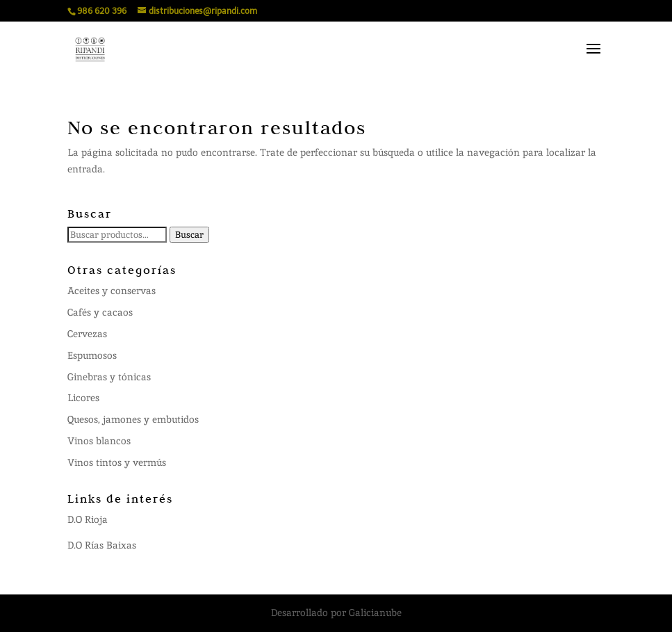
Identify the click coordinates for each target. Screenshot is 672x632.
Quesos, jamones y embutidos (133, 419)
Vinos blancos (99, 441)
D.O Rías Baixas (102, 545)
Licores (83, 398)
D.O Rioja (88, 519)
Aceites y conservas (112, 291)
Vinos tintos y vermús (117, 462)
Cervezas (87, 334)
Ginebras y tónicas (109, 377)
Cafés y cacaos (100, 312)
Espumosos (92, 355)
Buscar (189, 235)
